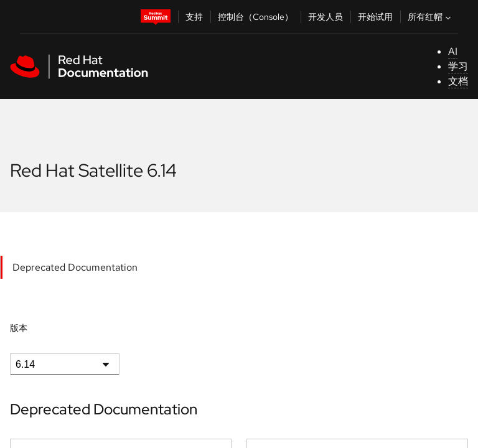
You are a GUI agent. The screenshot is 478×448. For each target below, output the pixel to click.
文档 (458, 81)
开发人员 (326, 17)
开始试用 (375, 17)
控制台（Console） (255, 17)
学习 (458, 66)
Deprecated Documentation (75, 267)
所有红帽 (431, 17)
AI (453, 51)
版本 (19, 328)
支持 (194, 17)
